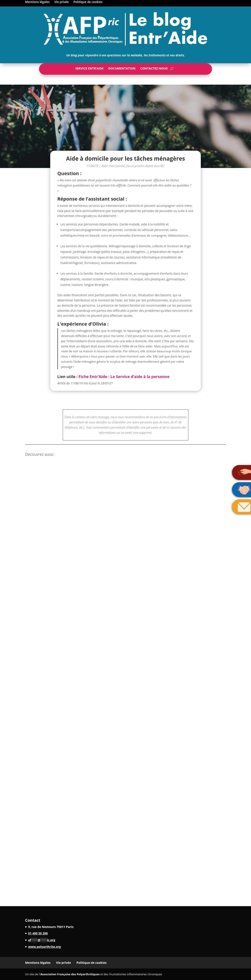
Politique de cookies (88, 2)
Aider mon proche (113, 166)
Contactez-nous (154, 69)
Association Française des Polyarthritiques (70, 974)
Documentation (122, 69)
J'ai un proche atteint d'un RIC (146, 166)
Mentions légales (37, 2)
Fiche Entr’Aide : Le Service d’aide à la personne (124, 377)
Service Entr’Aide (89, 69)
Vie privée (62, 2)
